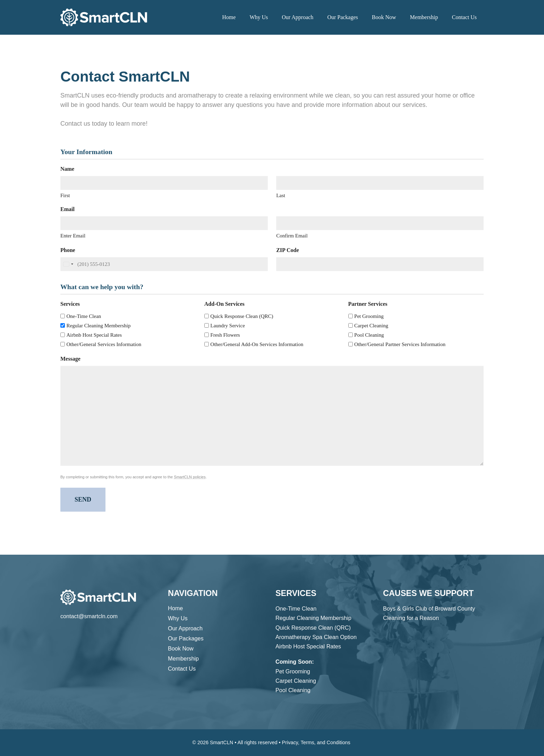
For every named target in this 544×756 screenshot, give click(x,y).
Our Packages (342, 17)
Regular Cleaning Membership (99, 326)
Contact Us (464, 17)
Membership (424, 17)
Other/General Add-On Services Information (257, 344)
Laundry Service (228, 326)
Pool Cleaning (369, 335)
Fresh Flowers (225, 335)
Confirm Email (292, 236)
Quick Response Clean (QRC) (242, 316)
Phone (70, 250)
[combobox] (68, 264)
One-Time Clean (84, 316)
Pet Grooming (369, 316)
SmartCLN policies (190, 477)
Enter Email (73, 236)
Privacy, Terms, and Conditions (316, 742)
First (65, 195)
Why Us (259, 17)
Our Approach (297, 17)
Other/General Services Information (104, 344)
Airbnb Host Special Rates (94, 335)
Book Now (384, 17)
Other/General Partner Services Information (400, 344)
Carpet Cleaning (371, 326)
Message (73, 359)
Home (229, 17)
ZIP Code (290, 250)
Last (281, 195)
